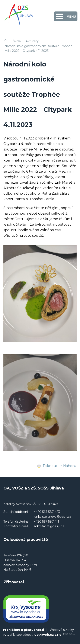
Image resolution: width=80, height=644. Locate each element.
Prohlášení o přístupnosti (23, 630)
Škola (17, 41)
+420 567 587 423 (47, 512)
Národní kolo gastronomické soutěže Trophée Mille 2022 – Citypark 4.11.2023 (39, 49)
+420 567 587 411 (46, 522)
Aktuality (32, 41)
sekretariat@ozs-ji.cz (49, 526)
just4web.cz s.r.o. (48, 635)
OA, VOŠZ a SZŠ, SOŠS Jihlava (6, 41)
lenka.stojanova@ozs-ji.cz (52, 517)
